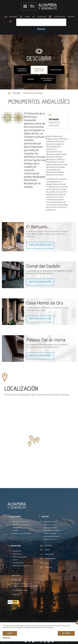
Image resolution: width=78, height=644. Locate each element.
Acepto (10, 633)
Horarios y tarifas (50, 528)
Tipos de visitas (50, 525)
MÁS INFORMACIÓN (40, 246)
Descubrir (17, 94)
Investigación (56, 70)
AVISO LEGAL (17, 580)
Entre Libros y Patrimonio (22, 566)
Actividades (17, 551)
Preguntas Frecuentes (52, 531)
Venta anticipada (50, 522)
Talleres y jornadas (19, 557)
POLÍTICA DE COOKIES (20, 591)
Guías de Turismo (50, 540)
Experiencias (17, 554)
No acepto (66, 633)
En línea (15, 560)
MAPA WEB (16, 576)
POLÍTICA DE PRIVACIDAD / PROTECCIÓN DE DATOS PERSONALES (25, 586)
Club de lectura (18, 563)
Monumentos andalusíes (39, 70)
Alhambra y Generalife (22, 70)
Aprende (31, 80)
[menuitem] (9, 22)
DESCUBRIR (39, 59)
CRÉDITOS (16, 595)
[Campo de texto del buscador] (47, 23)
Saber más (7, 638)
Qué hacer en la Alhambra (47, 80)
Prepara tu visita (50, 534)
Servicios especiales (51, 537)
